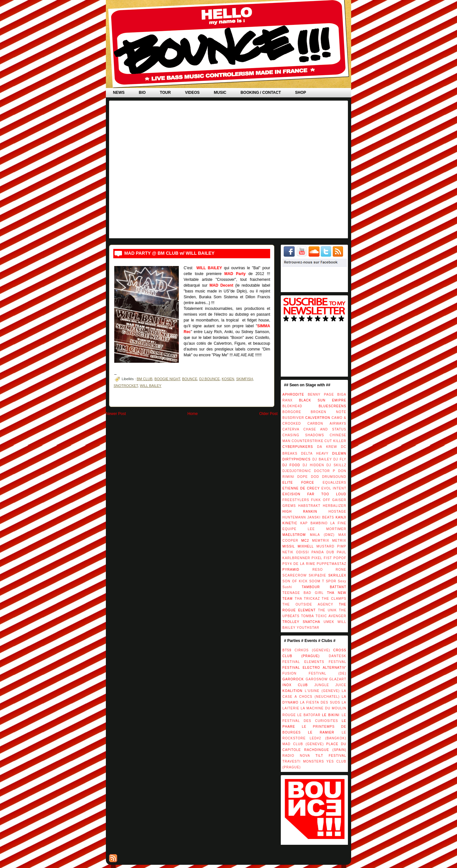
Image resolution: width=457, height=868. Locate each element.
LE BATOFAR (309, 715)
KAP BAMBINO (314, 523)
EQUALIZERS (335, 483)
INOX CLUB (295, 685)
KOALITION (292, 691)
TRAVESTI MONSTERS (303, 761)
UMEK (329, 622)
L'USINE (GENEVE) (322, 691)
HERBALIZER (335, 506)
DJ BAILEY (322, 459)
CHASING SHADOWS (303, 435)
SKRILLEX (337, 575)
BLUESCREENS (333, 406)
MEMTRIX (321, 541)
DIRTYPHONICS (296, 459)
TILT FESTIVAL (331, 756)
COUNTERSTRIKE (308, 441)
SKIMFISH (245, 379)
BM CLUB (145, 379)
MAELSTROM (294, 535)
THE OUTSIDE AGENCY (308, 604)
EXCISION (291, 494)
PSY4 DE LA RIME (299, 564)
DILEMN (339, 454)
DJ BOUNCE (209, 379)
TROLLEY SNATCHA (301, 622)
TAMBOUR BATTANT (324, 587)
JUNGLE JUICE (330, 685)
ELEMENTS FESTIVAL (325, 662)
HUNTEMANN (294, 517)
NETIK (288, 552)
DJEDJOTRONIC (297, 471)
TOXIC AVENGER (331, 616)
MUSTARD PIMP (331, 546)
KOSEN (228, 379)
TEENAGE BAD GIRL (303, 593)
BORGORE (292, 412)
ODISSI (302, 552)
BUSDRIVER (293, 418)
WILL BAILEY (209, 268)
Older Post (268, 414)
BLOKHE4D (292, 406)
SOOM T (317, 581)
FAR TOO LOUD (327, 494)
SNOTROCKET (126, 386)
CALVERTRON (318, 418)
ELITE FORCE (298, 483)
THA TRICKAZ (307, 599)
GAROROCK (293, 679)
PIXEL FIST (322, 558)
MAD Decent (221, 285)
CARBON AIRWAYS (327, 424)
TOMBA (308, 616)
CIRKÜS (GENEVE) (312, 650)
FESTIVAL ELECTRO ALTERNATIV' (314, 668)
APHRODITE (293, 395)
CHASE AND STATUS (325, 429)
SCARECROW (295, 575)
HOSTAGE (337, 512)
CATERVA (291, 429)
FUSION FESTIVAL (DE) (314, 673)
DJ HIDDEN (313, 465)
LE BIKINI (331, 715)
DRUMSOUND (334, 477)
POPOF (340, 558)
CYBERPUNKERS (298, 447)
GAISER (339, 500)
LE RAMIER (321, 732)
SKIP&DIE (318, 575)
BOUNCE (190, 379)
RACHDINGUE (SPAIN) (325, 750)
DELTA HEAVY (315, 454)
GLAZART (338, 679)
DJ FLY (340, 459)
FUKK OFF (321, 500)
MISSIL (289, 546)
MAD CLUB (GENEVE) (303, 744)
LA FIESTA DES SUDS (320, 702)
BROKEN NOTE (329, 412)
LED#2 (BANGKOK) (328, 738)
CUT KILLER (335, 441)
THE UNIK (327, 610)
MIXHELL (306, 546)
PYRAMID (291, 570)
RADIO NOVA (296, 756)
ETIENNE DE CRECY (301, 488)
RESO (318, 570)
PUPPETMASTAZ (331, 564)
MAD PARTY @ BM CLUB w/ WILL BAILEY (169, 253)
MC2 (305, 541)
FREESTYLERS (296, 500)
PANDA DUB (323, 552)
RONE (341, 570)
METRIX (339, 541)
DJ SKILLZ (336, 465)
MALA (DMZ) (322, 535)
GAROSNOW (317, 679)
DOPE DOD (308, 477)
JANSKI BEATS (321, 517)
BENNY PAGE (321, 395)
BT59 (287, 650)
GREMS (289, 506)
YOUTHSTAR (308, 628)
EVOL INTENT (334, 488)
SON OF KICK (295, 581)
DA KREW (327, 447)
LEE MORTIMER (327, 529)
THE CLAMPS (334, 599)
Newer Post (116, 414)
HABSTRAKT (309, 506)
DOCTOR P (325, 471)
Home (193, 414)
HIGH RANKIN (300, 512)
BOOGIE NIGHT (167, 379)
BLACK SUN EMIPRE (323, 400)
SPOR (331, 581)
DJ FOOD (291, 465)
